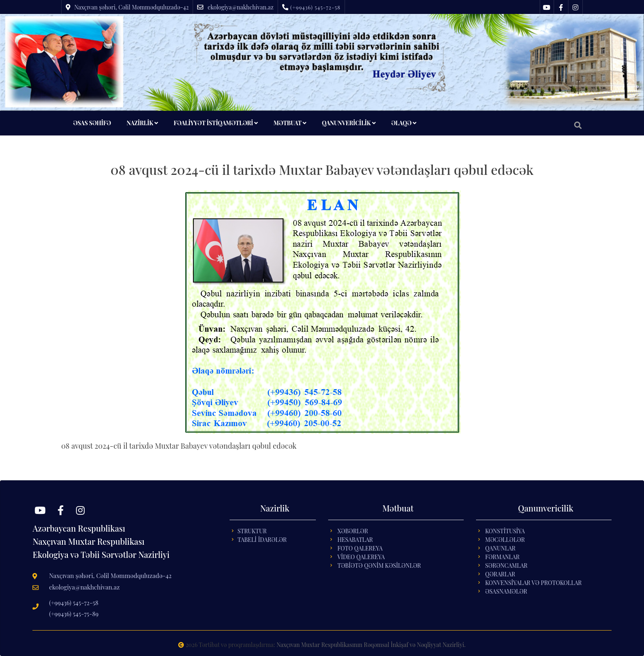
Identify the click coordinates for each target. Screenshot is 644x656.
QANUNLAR (500, 548)
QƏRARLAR (500, 574)
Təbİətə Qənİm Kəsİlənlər (379, 565)
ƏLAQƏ (404, 123)
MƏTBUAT (290, 123)
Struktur (252, 531)
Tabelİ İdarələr (262, 540)
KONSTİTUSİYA (505, 531)
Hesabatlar (355, 540)
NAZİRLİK (142, 123)
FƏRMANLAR (502, 557)
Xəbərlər (353, 531)
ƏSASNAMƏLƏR (506, 591)
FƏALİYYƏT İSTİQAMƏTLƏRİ (216, 123)
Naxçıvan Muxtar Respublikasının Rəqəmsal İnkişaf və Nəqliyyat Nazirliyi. (371, 645)
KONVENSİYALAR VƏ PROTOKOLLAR (533, 583)
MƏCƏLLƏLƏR (505, 540)
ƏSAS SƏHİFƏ (92, 123)
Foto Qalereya (360, 548)
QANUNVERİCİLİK (349, 123)
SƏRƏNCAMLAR (506, 565)
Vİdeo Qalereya (361, 557)
